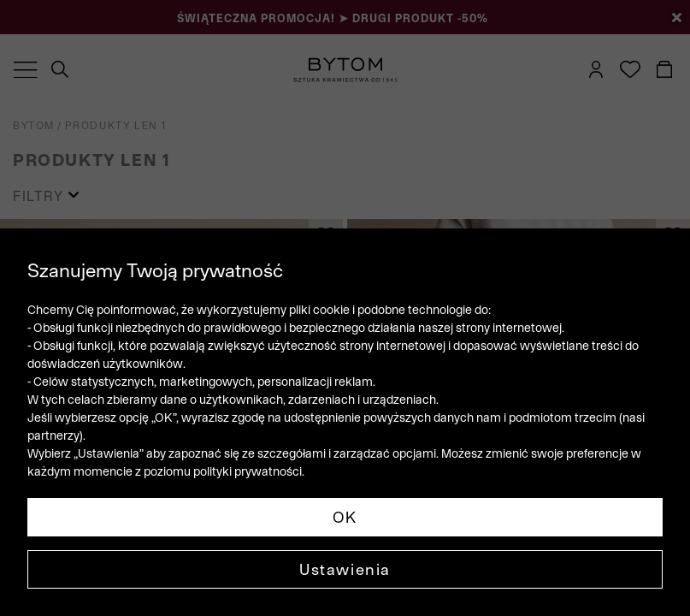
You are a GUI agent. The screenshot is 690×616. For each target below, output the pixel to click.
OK (345, 517)
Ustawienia (345, 569)
